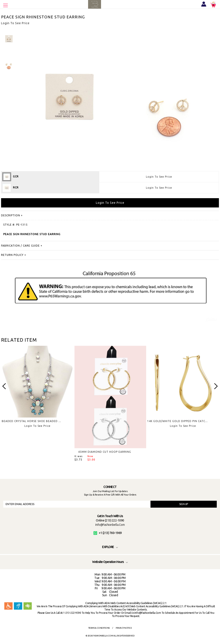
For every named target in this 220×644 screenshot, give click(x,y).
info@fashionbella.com (110, 525)
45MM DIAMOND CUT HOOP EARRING (105, 452)
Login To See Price (159, 177)
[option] (37, 390)
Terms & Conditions (99, 628)
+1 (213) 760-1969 (108, 533)
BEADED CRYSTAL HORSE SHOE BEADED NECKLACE (37, 421)
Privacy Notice (124, 628)
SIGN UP (184, 504)
